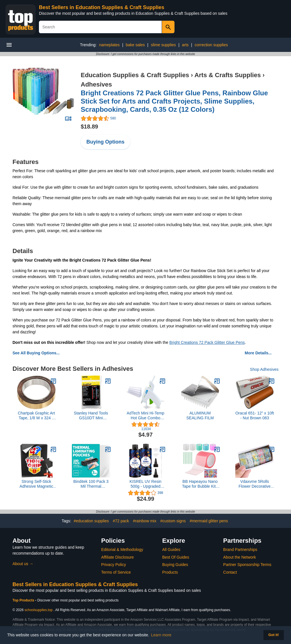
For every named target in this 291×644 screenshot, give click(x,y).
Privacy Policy (114, 565)
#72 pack (121, 521)
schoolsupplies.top (39, 610)
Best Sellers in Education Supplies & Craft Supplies (102, 7)
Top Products (24, 600)
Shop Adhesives (264, 369)
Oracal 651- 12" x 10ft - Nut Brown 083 (255, 415)
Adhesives (96, 84)
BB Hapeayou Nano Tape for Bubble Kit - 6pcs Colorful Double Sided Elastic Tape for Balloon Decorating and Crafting (200, 484)
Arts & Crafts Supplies (228, 75)
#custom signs (173, 521)
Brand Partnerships (240, 550)
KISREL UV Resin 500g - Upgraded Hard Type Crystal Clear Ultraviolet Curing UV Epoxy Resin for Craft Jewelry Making (145, 484)
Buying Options (105, 142)
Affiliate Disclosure (118, 557)
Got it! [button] (274, 635)
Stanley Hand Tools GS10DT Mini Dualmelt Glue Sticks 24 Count (91, 416)
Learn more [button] (161, 635)
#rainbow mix (145, 521)
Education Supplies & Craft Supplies (135, 75)
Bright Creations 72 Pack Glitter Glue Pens (207, 342)
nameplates (109, 45)
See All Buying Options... (36, 353)
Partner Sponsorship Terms (247, 565)
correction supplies (211, 45)
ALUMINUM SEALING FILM (200, 415)
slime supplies (163, 45)
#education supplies (91, 521)
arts (185, 45)
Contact (230, 572)
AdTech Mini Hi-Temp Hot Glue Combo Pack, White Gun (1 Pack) (145, 416)
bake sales (135, 45)
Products (170, 572)
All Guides (171, 550)
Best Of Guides (176, 557)
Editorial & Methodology (122, 550)
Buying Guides (175, 565)
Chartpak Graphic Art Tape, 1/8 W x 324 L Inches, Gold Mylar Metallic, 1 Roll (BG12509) (37, 416)
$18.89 (89, 127)
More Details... (258, 353)
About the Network (239, 557)
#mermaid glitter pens (209, 521)
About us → (23, 564)
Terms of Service (116, 572)
